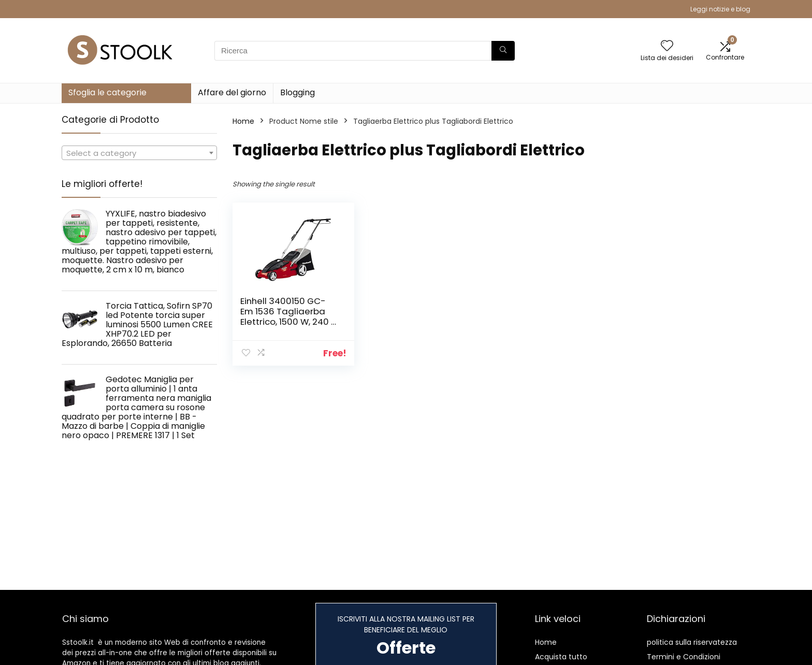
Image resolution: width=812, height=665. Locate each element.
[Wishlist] (667, 46)
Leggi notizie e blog (720, 9)
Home (243, 121)
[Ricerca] (503, 51)
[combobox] (139, 153)
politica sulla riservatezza (692, 642)
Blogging (298, 92)
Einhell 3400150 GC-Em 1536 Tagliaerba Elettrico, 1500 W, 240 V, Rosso (289, 316)
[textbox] (139, 153)
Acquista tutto (561, 657)
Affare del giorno (232, 92)
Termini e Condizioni (684, 657)
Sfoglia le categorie (107, 92)
